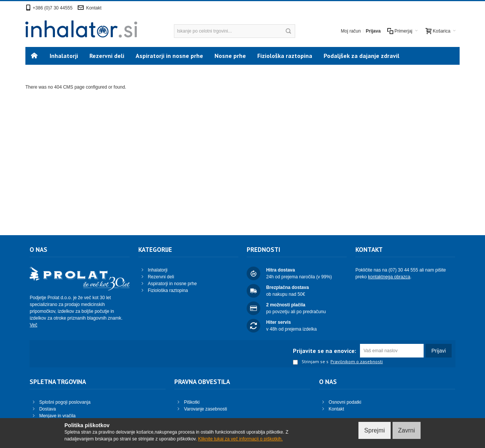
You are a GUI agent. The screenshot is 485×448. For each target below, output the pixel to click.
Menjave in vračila (57, 416)
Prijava (373, 31)
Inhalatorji (158, 270)
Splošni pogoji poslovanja (65, 402)
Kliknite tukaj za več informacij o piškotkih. (240, 439)
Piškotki (192, 402)
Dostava (47, 409)
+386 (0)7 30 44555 (52, 8)
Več (33, 325)
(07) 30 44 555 (403, 270)
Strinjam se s (311, 362)
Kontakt (94, 8)
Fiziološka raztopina (168, 290)
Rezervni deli (161, 277)
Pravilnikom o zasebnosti (357, 362)
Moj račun (351, 31)
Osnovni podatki (345, 402)
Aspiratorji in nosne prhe (172, 284)
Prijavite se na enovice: (325, 351)
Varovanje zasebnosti (205, 409)
